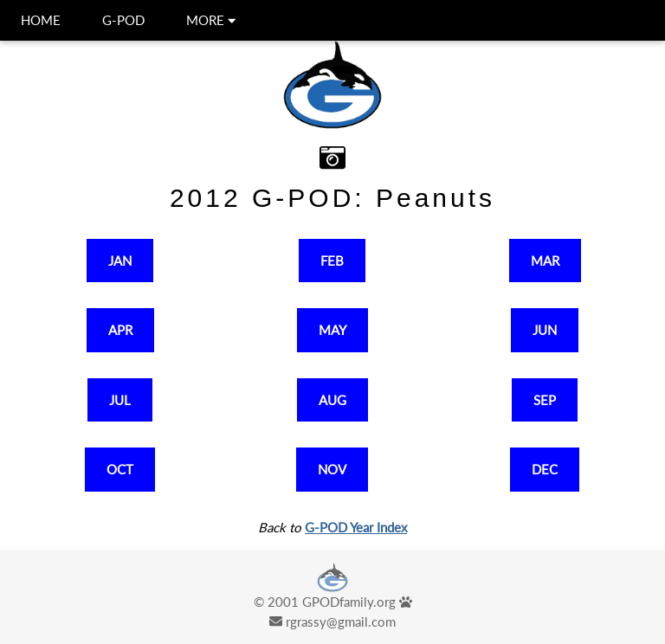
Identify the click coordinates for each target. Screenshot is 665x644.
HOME (41, 20)
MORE (211, 20)
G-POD (123, 20)
